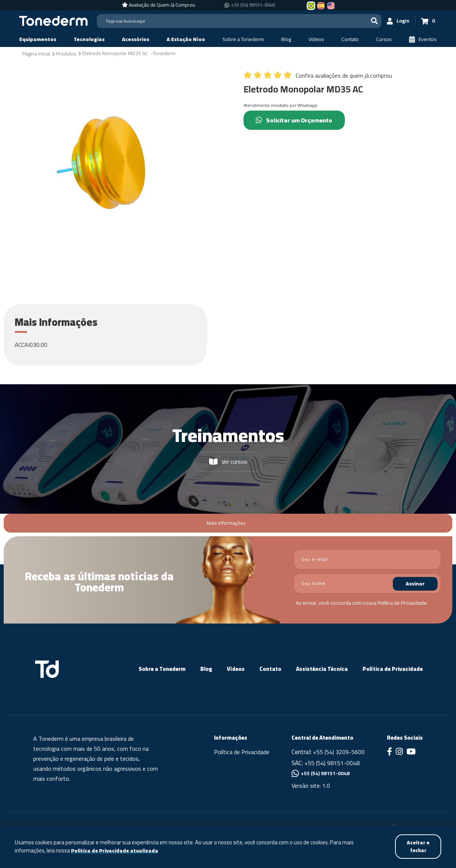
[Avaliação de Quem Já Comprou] (159, 5)
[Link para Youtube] (411, 752)
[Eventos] (423, 39)
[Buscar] (374, 21)
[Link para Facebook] (389, 752)
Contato (270, 669)
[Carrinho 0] (428, 21)
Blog (206, 669)
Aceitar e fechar (418, 846)
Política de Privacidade (402, 603)
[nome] (367, 583)
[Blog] (286, 39)
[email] (367, 559)
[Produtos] (66, 53)
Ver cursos (228, 462)
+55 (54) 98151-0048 (332, 763)
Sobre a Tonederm (162, 669)
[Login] (398, 21)
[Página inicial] (36, 53)
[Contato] (350, 39)
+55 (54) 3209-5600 (339, 752)
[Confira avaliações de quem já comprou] (318, 77)
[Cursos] (384, 39)
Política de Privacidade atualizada (115, 851)
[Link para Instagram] (399, 752)
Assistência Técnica (322, 669)
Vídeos (236, 669)
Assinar (415, 584)
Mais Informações (226, 523)
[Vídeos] (316, 39)
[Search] (239, 21)
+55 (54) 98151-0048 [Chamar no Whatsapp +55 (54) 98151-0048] (253, 5)
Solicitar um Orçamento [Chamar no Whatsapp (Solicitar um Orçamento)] (295, 120)
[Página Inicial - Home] (53, 20)
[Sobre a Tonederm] (243, 39)
